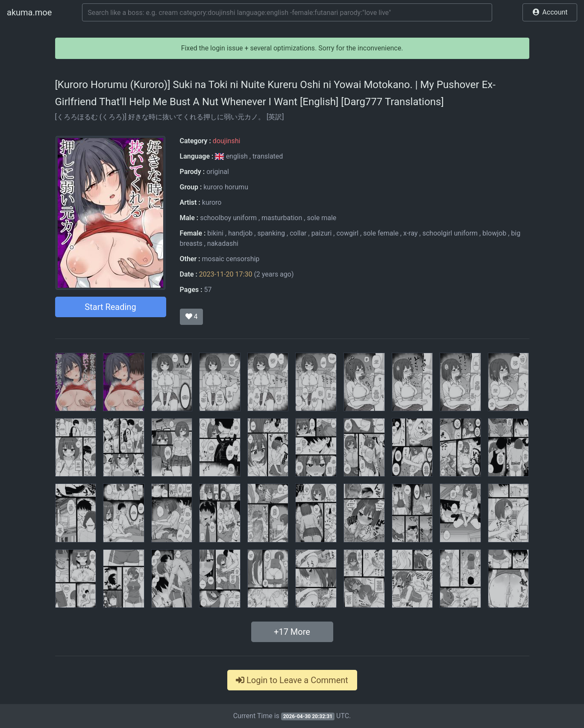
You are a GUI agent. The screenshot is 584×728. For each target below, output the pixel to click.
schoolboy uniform (228, 218)
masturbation (282, 218)
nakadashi (223, 243)
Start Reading (110, 307)
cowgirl (347, 233)
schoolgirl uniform (450, 233)
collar (298, 233)
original (218, 172)
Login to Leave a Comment (292, 680)
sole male (321, 218)
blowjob (494, 233)
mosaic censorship (231, 259)
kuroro (212, 202)
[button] (550, 12)
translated (268, 156)
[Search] (287, 12)
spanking (271, 233)
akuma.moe (29, 12)
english (232, 156)
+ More (292, 632)
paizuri (322, 233)
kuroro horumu (226, 187)
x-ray (411, 233)
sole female (381, 233)
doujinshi (226, 141)
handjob (240, 233)
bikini (215, 233)
